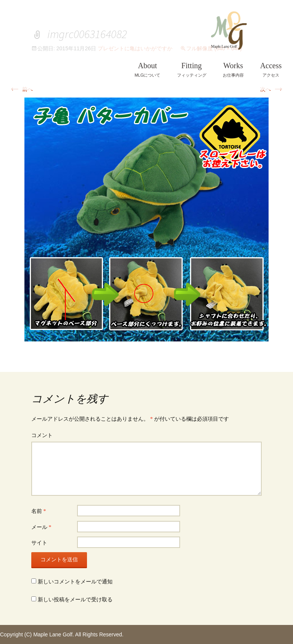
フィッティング (192, 70)
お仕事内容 (233, 70)
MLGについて (148, 70)
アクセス (271, 70)
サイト (39, 543)
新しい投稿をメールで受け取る (75, 600)
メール (41, 527)
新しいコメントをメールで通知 (75, 582)
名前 (39, 511)
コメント (42, 435)
